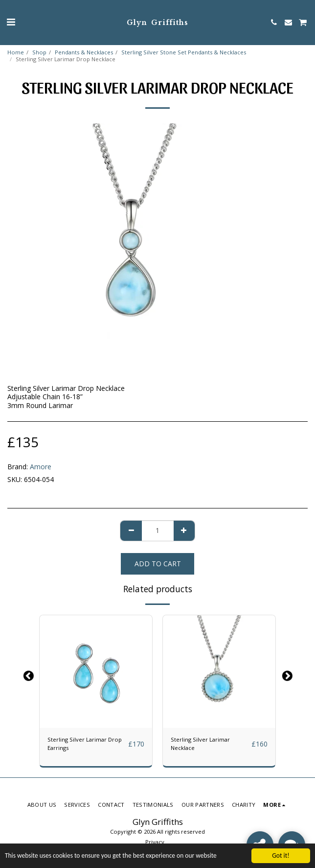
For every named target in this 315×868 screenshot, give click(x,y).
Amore (41, 467)
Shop (39, 52)
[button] (11, 22)
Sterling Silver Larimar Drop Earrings (85, 744)
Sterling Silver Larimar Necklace (200, 744)
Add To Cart (158, 564)
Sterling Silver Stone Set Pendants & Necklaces (184, 52)
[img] (96, 672)
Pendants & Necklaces (84, 52)
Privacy (155, 842)
